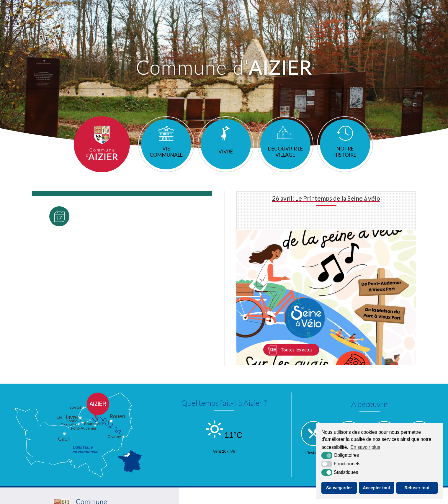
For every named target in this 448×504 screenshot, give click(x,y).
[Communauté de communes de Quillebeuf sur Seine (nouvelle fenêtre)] (295, 466)
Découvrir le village (285, 158)
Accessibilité (245, 499)
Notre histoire (345, 158)
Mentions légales (213, 499)
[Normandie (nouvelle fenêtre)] (259, 466)
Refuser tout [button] (417, 488)
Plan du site (182, 499)
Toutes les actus (296, 277)
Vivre (226, 159)
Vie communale (166, 158)
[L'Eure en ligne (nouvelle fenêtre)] (222, 466)
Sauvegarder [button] (339, 488)
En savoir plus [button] (366, 447)
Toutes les (59, 266)
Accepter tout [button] (376, 488)
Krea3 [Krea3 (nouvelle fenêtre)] (269, 499)
